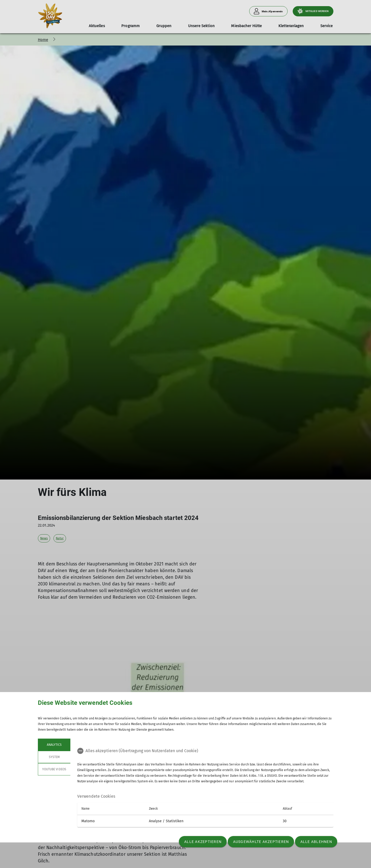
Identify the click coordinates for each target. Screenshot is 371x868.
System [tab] (54, 757)
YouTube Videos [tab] (54, 769)
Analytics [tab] (54, 745)
